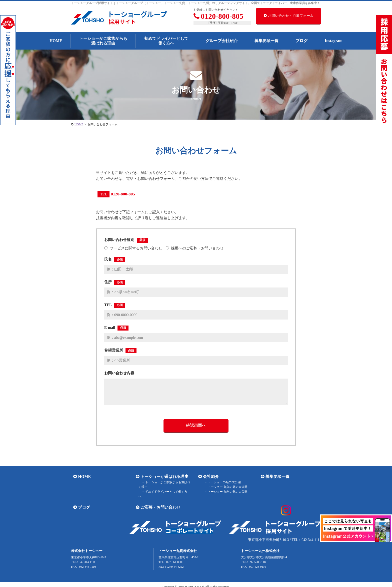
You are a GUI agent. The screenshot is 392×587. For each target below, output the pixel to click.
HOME (56, 41)
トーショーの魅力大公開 (220, 482)
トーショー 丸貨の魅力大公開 (224, 487)
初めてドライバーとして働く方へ (166, 41)
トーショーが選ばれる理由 (162, 477)
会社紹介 (209, 477)
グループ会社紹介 (221, 41)
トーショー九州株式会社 (260, 546)
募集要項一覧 (266, 41)
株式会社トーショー (87, 546)
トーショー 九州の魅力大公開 (224, 492)
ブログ (301, 41)
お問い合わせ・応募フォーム (289, 16)
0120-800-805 (218, 16)
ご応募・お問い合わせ (158, 503)
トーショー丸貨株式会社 (178, 546)
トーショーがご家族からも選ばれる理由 (103, 41)
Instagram (334, 41)
